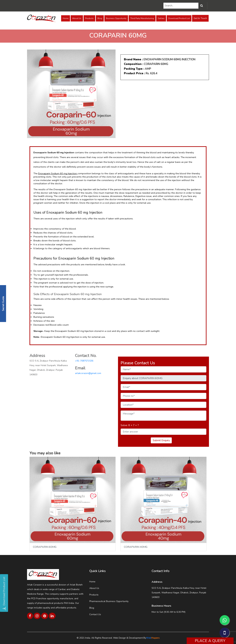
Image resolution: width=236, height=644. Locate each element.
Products (89, 18)
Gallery (161, 18)
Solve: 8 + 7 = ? (130, 425)
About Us (77, 18)
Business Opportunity (116, 18)
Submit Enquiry (161, 440)
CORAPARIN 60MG (45, 547)
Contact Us (95, 614)
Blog (100, 18)
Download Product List (179, 18)
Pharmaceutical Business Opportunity (109, 601)
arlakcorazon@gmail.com (88, 373)
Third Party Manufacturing (142, 18)
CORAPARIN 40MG (136, 547)
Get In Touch (200, 18)
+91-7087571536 (84, 361)
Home (66, 18)
